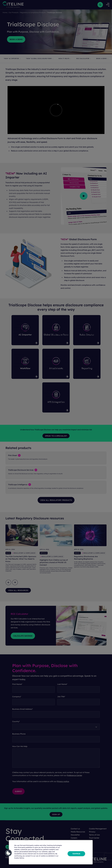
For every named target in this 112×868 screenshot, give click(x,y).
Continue (76, 854)
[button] (8, 853)
